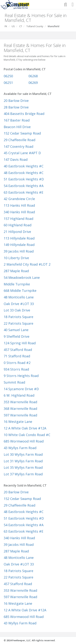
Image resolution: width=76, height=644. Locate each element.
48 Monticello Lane (19, 297)
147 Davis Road (16, 159)
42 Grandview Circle (19, 199)
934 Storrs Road (16, 369)
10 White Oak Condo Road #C (27, 435)
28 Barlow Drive (16, 107)
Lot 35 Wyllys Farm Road (23, 467)
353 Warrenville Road (20, 402)
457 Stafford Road (18, 350)
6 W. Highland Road (19, 395)
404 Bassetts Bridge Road (24, 114)
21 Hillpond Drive (17, 232)
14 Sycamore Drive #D (21, 389)
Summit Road (14, 382)
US (13, 26)
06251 (8, 83)
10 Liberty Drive (16, 258)
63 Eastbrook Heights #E (23, 192)
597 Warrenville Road (20, 415)
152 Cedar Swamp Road (22, 133)
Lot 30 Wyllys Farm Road (23, 454)
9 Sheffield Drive (17, 336)
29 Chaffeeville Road (20, 140)
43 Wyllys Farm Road (20, 448)
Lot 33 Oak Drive (17, 310)
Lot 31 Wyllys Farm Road (23, 461)
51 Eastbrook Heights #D (24, 179)
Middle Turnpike (17, 284)
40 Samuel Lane (16, 330)
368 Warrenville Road (20, 409)
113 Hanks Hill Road (19, 205)
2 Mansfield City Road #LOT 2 (27, 264)
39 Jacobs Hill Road (19, 251)
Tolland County (35, 26)
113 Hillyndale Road (19, 238)
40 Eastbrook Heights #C (24, 166)
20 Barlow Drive (16, 101)
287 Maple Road (16, 271)
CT (21, 26)
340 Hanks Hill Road (19, 212)
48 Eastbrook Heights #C (24, 173)
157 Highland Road (18, 219)
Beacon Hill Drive (17, 127)
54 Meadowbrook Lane (22, 277)
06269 (33, 83)
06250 (8, 76)
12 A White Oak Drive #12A (25, 428)
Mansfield (54, 26)
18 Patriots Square (18, 317)
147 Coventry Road (18, 146)
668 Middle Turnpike (20, 291)
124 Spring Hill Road (20, 343)
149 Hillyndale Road (19, 245)
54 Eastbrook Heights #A (24, 186)
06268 (33, 76)
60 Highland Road (18, 225)
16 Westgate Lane (18, 422)
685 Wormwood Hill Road (24, 441)
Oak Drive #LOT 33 (19, 304)
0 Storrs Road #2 (17, 363)
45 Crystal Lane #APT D (22, 153)
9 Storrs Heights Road (21, 376)
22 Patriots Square (18, 323)
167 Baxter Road (17, 120)
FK (6, 26)
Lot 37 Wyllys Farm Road (23, 474)
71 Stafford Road (17, 356)
